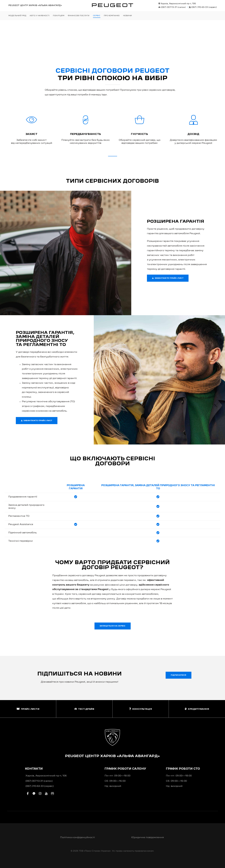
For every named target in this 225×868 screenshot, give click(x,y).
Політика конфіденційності (77, 838)
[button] (113, 156)
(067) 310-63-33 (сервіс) (40, 786)
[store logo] (113, 5)
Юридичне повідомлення (148, 838)
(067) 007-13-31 (172, 7)
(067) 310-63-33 (203, 7)
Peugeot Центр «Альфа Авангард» (35, 5)
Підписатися (179, 675)
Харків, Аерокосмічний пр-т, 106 (177, 4)
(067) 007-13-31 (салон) (39, 781)
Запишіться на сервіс (113, 626)
